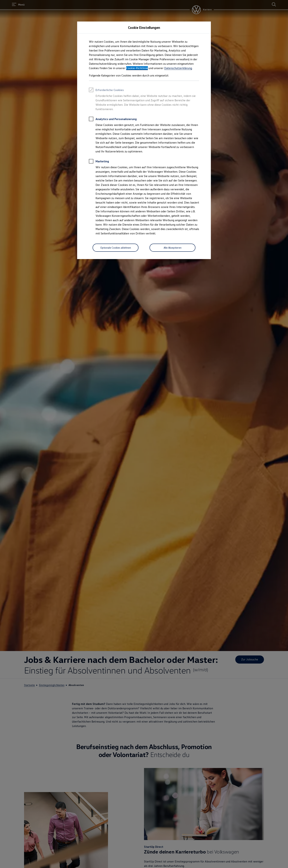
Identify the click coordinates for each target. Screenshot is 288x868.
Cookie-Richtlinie (137, 68)
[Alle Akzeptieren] (172, 248)
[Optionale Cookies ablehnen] (116, 248)
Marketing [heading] (99, 162)
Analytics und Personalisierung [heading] (113, 120)
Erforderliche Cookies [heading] (106, 90)
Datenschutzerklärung (178, 68)
